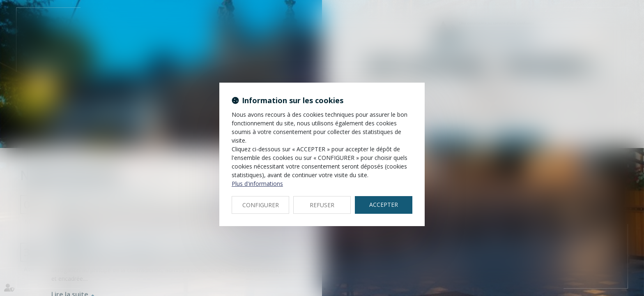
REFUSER (322, 205)
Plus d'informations (257, 184)
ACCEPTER (384, 205)
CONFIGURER (261, 205)
